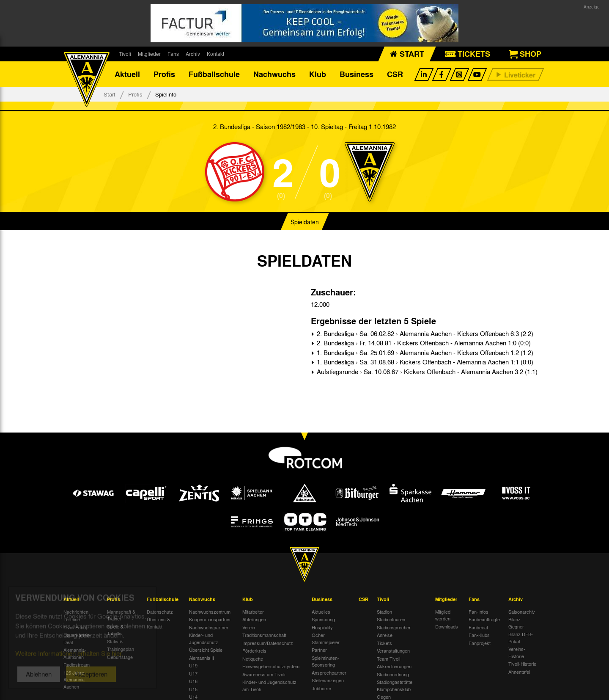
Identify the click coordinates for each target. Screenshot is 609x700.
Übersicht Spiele (206, 650)
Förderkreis (254, 650)
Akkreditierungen (394, 666)
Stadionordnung (393, 674)
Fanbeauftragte (484, 619)
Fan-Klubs (479, 635)
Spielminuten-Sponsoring (325, 661)
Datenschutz (160, 612)
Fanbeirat (478, 627)
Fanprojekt (480, 643)
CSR (395, 74)
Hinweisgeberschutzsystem (271, 666)
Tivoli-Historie (522, 664)
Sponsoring (323, 619)
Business (357, 74)
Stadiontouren (391, 619)
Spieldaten (305, 222)
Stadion (384, 612)
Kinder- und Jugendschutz (204, 638)
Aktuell (127, 74)
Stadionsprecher (394, 627)
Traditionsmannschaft (264, 635)
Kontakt (215, 54)
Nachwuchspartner (209, 627)
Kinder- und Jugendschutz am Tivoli (269, 685)
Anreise (385, 635)
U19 (193, 665)
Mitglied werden (443, 615)
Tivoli (125, 54)
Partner (319, 650)
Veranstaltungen (393, 650)
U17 (193, 673)
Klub (318, 74)
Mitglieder (149, 54)
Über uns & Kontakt (158, 623)
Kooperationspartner (210, 619)
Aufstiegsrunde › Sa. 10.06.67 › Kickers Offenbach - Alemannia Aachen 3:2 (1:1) (426, 372)
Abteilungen (254, 619)
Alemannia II (202, 658)
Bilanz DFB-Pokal (521, 638)
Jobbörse (321, 688)
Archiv (193, 54)
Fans (173, 54)
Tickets (384, 643)
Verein (249, 627)
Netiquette (253, 659)
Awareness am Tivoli (264, 674)
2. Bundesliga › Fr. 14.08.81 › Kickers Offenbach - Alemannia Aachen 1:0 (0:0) (423, 343)
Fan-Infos (479, 612)
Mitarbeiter (253, 612)
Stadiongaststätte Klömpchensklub (395, 685)
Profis (164, 74)
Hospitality (322, 627)
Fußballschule (214, 74)
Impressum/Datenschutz (268, 643)
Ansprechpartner (329, 672)
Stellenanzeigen (328, 680)
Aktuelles (321, 612)
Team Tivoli (388, 659)
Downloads (447, 626)
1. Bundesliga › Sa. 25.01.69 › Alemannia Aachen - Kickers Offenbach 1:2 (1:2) (424, 353)
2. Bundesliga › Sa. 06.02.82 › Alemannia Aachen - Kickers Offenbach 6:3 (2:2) (424, 333)
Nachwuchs (274, 74)
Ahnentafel (519, 672)
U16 (193, 681)
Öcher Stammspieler (326, 638)
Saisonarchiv (522, 612)
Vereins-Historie (517, 652)
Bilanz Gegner (516, 623)
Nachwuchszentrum (210, 612)
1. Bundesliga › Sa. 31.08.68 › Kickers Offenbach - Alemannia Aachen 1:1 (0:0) (424, 362)
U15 (193, 689)
